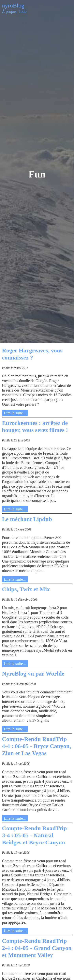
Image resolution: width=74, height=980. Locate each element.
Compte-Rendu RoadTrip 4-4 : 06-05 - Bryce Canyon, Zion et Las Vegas (37, 746)
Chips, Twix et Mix (26, 589)
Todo (23, 11)
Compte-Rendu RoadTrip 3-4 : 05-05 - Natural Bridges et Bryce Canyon (34, 835)
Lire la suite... (15, 413)
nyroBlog (13, 5)
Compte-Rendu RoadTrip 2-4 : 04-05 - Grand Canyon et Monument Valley (37, 948)
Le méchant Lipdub (27, 519)
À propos (9, 11)
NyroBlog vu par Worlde (33, 673)
